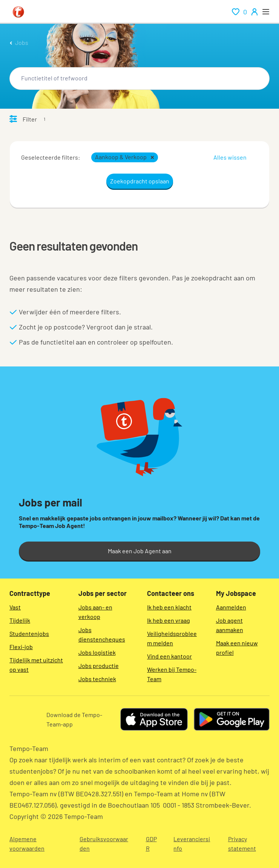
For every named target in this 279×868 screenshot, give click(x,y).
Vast (15, 607)
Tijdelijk (20, 620)
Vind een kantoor (169, 656)
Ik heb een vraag (169, 620)
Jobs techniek (97, 679)
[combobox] (139, 78)
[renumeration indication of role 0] (239, 12)
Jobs (22, 42)
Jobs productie (99, 666)
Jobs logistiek (97, 652)
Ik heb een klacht (169, 607)
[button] (152, 157)
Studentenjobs (29, 633)
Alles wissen (230, 157)
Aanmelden (231, 607)
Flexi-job (21, 647)
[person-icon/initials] (254, 12)
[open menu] (266, 12)
